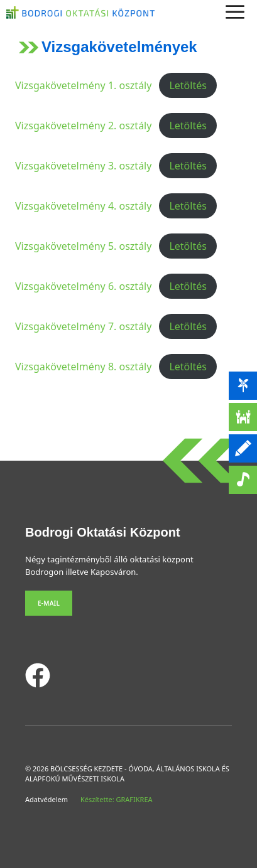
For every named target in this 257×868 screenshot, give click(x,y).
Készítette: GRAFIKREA (117, 799)
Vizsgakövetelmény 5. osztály (83, 246)
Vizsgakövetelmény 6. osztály (83, 286)
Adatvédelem (46, 799)
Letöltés (188, 85)
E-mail (49, 603)
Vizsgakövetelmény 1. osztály (83, 85)
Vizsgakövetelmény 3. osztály (83, 166)
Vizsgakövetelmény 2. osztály (83, 126)
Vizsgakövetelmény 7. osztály (83, 326)
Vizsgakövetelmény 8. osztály (83, 367)
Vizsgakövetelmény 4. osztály (83, 206)
